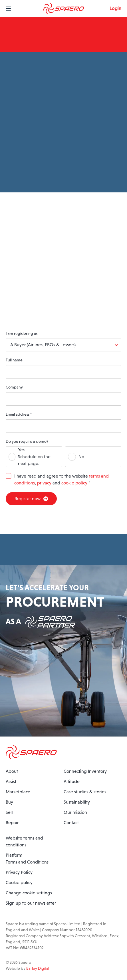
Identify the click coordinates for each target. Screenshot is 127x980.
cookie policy (74, 483)
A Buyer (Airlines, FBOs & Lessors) (43, 345)
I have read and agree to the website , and (62, 479)
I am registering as (22, 333)
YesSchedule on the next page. (34, 457)
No (81, 457)
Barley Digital (38, 968)
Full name (14, 360)
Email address (19, 414)
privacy (44, 483)
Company (14, 387)
